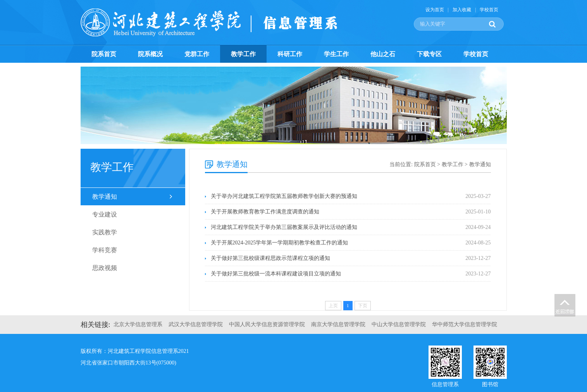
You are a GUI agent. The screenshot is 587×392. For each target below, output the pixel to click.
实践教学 (105, 232)
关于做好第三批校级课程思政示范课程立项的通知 (270, 258)
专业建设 (105, 214)
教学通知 (105, 197)
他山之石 (383, 54)
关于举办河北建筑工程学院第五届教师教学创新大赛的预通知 (284, 196)
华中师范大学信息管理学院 (465, 324)
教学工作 (243, 54)
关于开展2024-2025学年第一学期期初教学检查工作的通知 (280, 243)
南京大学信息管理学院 (338, 324)
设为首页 (435, 10)
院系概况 (150, 54)
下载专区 (429, 54)
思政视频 (105, 268)
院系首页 (104, 54)
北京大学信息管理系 (138, 324)
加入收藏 (462, 10)
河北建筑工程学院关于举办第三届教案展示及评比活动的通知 (284, 227)
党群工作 (197, 54)
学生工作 (336, 54)
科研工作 (290, 54)
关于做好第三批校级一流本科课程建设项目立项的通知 (276, 274)
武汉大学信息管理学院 (196, 324)
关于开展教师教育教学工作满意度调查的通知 (265, 212)
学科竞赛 (105, 250)
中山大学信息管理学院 (399, 324)
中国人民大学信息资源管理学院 (267, 324)
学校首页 (489, 10)
